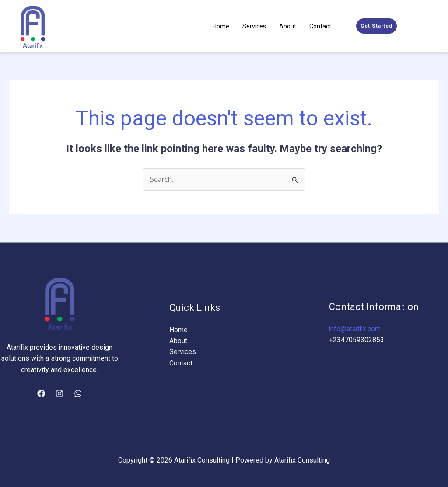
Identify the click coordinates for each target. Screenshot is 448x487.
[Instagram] (59, 394)
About (288, 26)
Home (221, 26)
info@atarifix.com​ (355, 329)
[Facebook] (41, 394)
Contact (320, 26)
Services (254, 26)
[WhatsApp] (78, 394)
